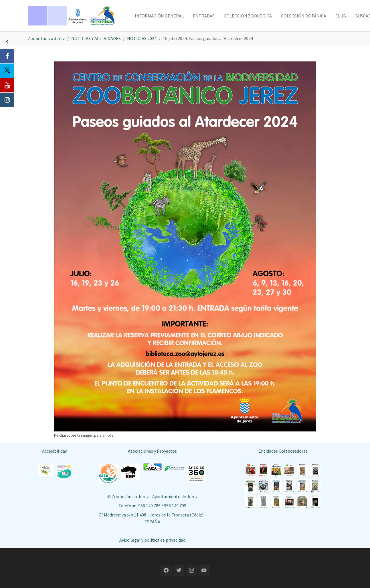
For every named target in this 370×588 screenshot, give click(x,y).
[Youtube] (7, 85)
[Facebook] (7, 56)
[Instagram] (7, 100)
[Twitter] (7, 71)
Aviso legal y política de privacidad (152, 540)
